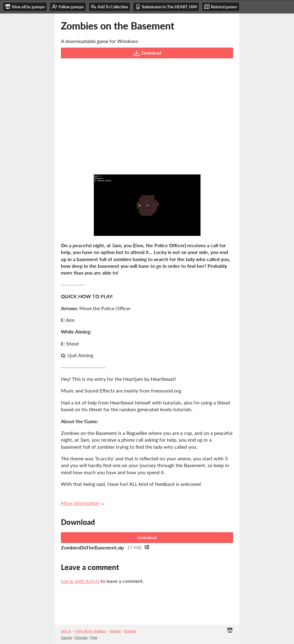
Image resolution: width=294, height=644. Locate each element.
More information (83, 503)
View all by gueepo (90, 631)
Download (147, 53)
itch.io (66, 631)
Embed (130, 631)
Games (66, 637)
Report (115, 631)
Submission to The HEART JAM (166, 7)
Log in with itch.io (80, 581)
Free (94, 637)
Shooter (81, 637)
